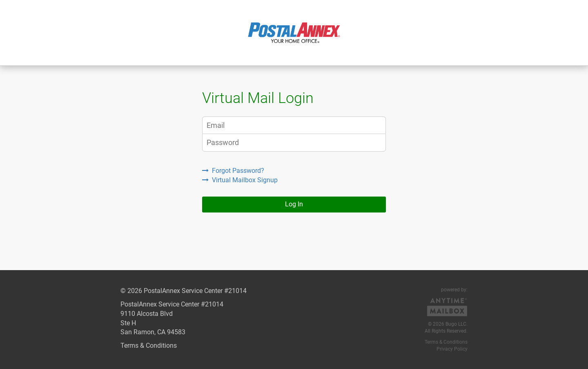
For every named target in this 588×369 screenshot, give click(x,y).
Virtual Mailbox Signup (240, 180)
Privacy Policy (452, 349)
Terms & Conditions (149, 346)
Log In (294, 204)
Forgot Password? (233, 171)
